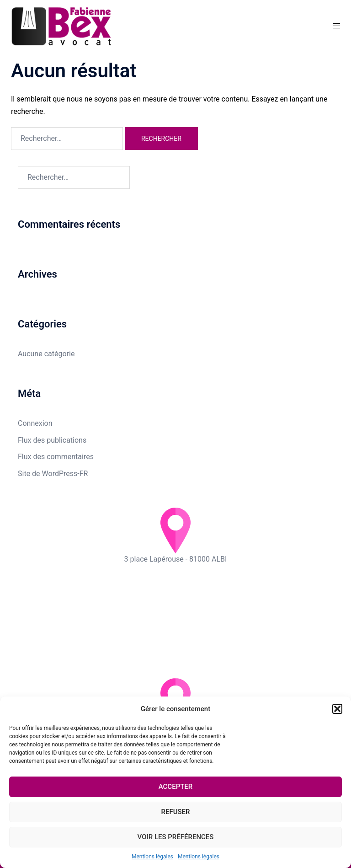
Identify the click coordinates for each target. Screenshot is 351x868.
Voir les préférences (176, 837)
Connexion (35, 423)
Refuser (176, 812)
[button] (337, 709)
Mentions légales (152, 857)
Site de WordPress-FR (53, 474)
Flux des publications (52, 440)
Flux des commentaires (56, 457)
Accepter (176, 787)
